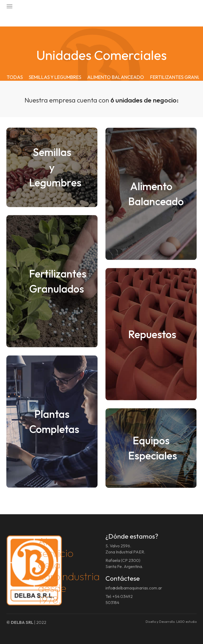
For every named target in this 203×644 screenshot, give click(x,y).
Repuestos (152, 334)
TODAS (15, 77)
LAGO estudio (186, 622)
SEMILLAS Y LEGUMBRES (55, 77)
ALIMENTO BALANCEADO (116, 77)
